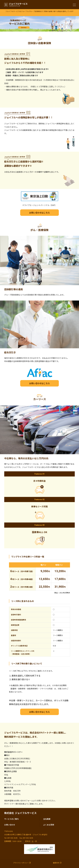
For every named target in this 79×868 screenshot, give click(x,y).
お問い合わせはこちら (39, 213)
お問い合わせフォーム (24, 801)
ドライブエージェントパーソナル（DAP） (39, 205)
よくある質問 (49, 825)
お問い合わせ (10, 825)
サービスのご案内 (11, 819)
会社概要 (47, 819)
